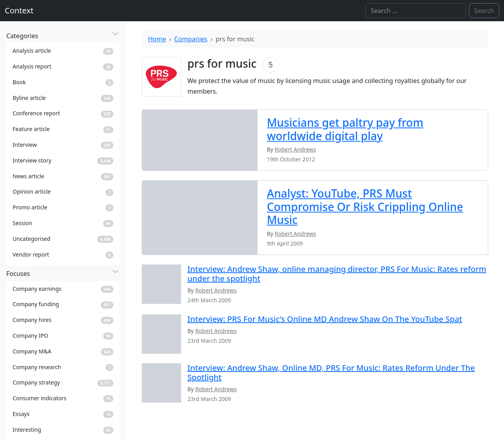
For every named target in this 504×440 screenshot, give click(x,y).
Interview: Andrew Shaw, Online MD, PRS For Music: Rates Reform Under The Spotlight (331, 373)
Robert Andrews (216, 290)
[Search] (416, 11)
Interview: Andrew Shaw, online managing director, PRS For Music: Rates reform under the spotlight (337, 274)
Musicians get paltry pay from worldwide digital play (345, 129)
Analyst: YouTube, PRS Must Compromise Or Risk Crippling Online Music (365, 206)
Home (157, 39)
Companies (191, 39)
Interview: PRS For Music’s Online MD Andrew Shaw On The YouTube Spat (325, 319)
